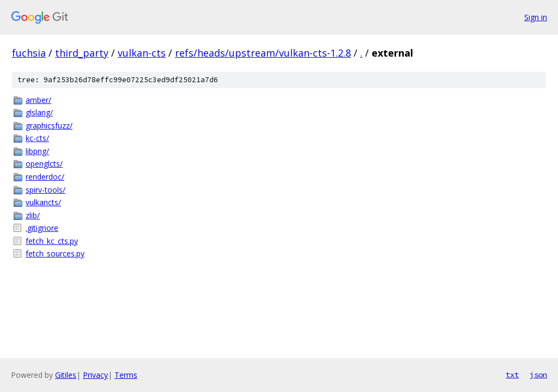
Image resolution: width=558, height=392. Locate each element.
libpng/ (37, 151)
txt (512, 375)
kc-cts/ (37, 138)
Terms (126, 375)
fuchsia (29, 53)
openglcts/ (44, 164)
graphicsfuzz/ (49, 125)
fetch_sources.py (55, 253)
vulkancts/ (43, 202)
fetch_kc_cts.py (52, 241)
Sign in (536, 17)
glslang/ (39, 112)
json (538, 375)
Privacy (95, 375)
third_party (82, 53)
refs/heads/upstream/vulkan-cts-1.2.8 (263, 53)
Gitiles (66, 375)
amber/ (38, 100)
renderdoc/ (45, 177)
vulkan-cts (142, 53)
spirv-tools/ (46, 190)
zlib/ (33, 215)
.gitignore (42, 228)
